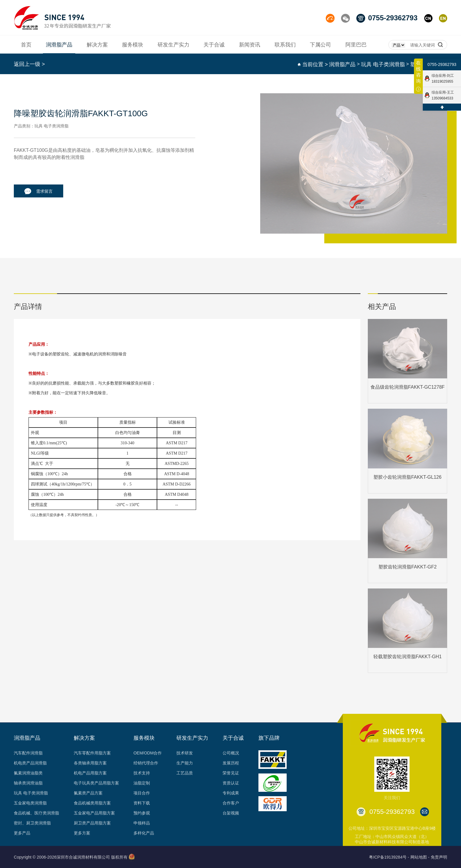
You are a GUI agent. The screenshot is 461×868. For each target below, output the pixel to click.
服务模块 (144, 738)
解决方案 (84, 738)
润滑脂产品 (342, 64)
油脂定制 (142, 783)
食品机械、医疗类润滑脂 (36, 813)
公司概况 (231, 753)
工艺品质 (185, 773)
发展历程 (231, 763)
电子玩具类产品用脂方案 (96, 783)
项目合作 (142, 793)
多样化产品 (144, 833)
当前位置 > (315, 64)
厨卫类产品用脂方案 (92, 823)
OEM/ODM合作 (148, 753)
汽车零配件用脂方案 (92, 753)
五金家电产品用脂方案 (94, 813)
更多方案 (82, 833)
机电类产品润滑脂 (30, 763)
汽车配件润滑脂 (28, 753)
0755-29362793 (442, 65)
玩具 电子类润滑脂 (383, 64)
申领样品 (142, 823)
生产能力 (185, 763)
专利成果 (231, 793)
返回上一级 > (29, 64)
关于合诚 (233, 738)
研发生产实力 (192, 738)
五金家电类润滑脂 (30, 803)
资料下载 (142, 803)
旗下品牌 (269, 738)
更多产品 (22, 833)
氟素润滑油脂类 (28, 773)
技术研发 (185, 753)
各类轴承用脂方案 (90, 763)
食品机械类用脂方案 (92, 803)
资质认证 (231, 783)
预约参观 (142, 813)
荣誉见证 (231, 773)
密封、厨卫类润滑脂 (32, 823)
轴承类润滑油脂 (28, 783)
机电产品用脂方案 (90, 773)
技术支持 (142, 773)
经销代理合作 (146, 763)
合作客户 (231, 803)
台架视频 (231, 813)
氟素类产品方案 (88, 793)
